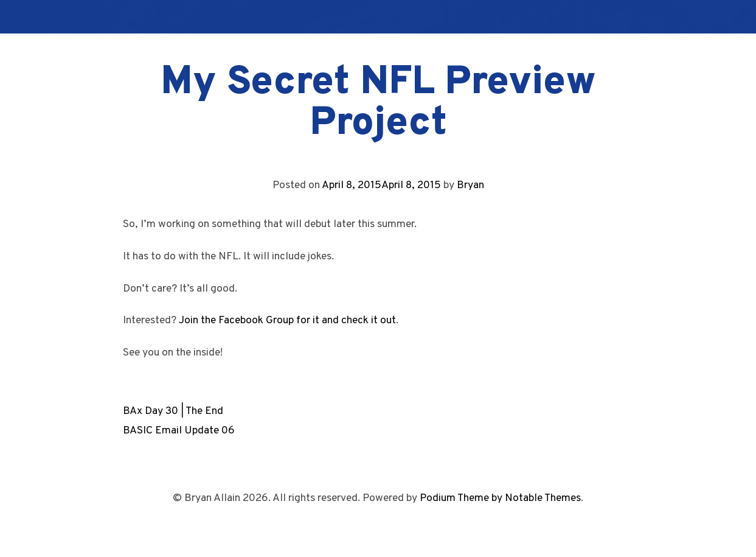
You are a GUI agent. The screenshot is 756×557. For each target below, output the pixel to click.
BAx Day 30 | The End (173, 411)
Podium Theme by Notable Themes (500, 498)
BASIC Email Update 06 (179, 431)
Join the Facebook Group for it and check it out (287, 321)
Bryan (470, 185)
